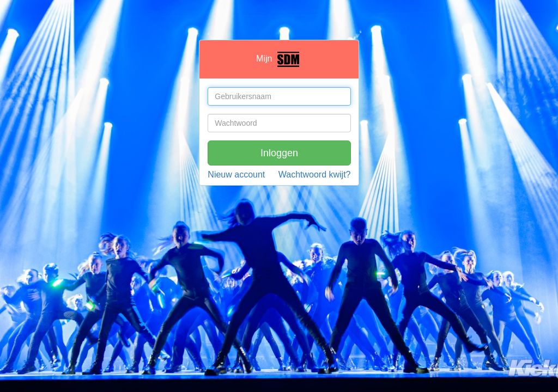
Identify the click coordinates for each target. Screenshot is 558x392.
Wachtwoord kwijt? (315, 174)
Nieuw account (236, 174)
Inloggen (279, 153)
